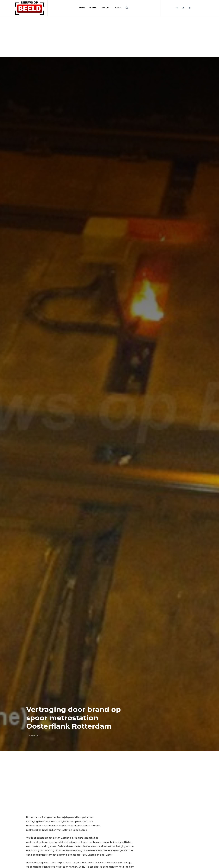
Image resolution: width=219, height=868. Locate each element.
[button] (127, 8)
